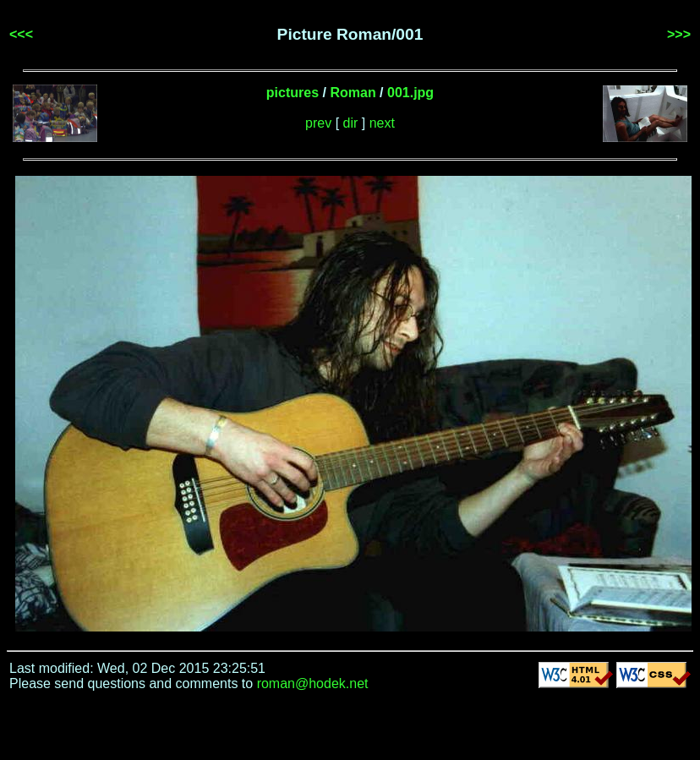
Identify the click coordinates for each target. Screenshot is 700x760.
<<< (21, 34)
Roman (353, 93)
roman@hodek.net (313, 683)
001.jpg (410, 93)
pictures (293, 93)
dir (351, 123)
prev (318, 123)
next (382, 123)
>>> (679, 34)
